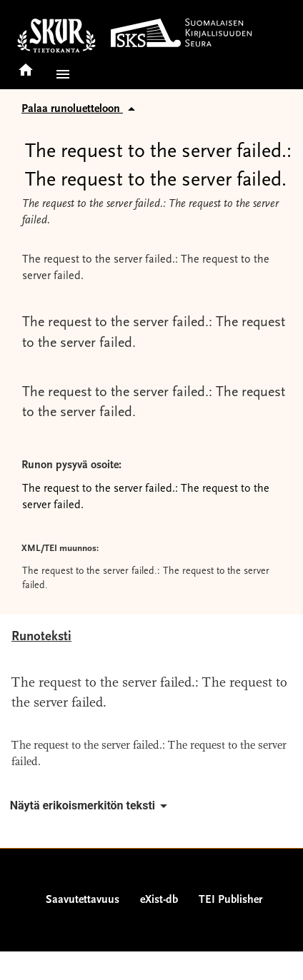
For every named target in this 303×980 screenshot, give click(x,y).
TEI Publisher (230, 900)
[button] (60, 74)
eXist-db (159, 900)
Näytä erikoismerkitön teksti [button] (91, 806)
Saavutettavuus (83, 900)
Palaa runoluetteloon (81, 109)
